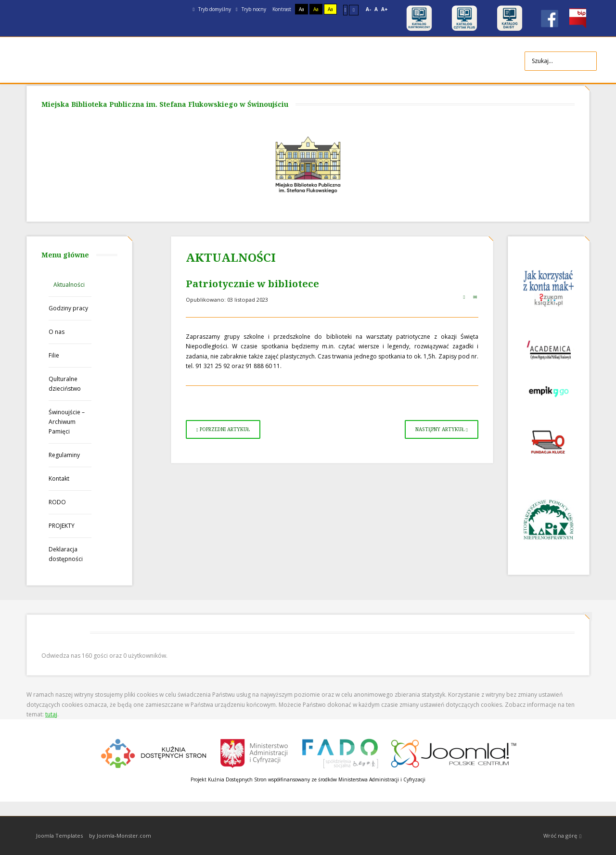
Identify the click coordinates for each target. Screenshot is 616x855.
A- (368, 9)
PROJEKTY (62, 526)
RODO (57, 502)
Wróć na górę (562, 836)
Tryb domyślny (212, 9)
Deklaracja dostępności (66, 554)
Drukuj (464, 297)
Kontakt (59, 479)
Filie (54, 355)
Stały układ (346, 10)
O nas (57, 332)
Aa (302, 9)
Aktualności (69, 285)
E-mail (475, 297)
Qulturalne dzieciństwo (65, 384)
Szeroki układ (354, 10)
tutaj (51, 714)
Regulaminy (64, 455)
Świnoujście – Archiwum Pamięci (67, 422)
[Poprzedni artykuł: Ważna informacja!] (223, 429)
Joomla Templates (59, 836)
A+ (385, 9)
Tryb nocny (251, 9)
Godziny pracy (68, 308)
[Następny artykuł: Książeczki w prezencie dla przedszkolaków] (442, 429)
